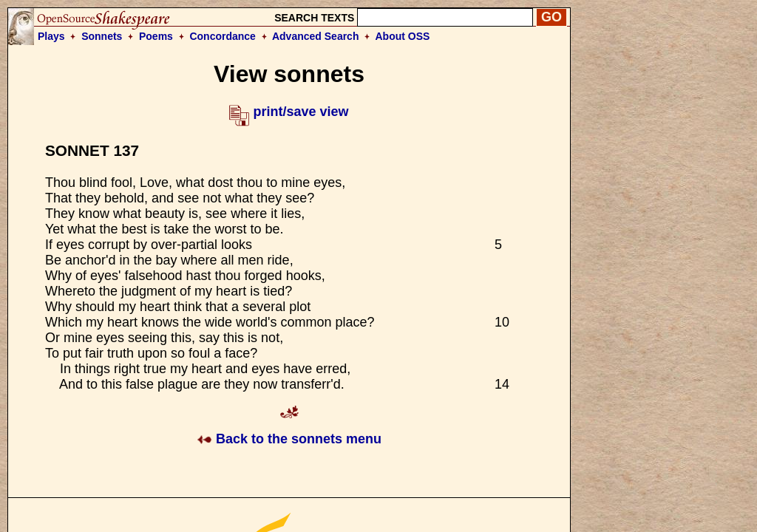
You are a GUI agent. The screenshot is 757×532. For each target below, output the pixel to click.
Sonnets (102, 36)
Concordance (222, 36)
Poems (156, 36)
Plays (51, 36)
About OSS (403, 36)
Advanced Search (316, 36)
